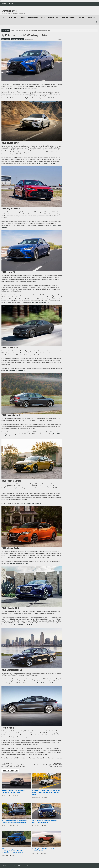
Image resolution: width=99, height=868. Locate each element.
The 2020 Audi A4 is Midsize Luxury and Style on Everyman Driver (45, 821)
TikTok (82, 18)
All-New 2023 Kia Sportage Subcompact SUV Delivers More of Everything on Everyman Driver (46, 792)
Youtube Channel (69, 18)
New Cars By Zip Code (17, 18)
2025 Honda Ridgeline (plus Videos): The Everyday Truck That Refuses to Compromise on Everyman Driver (15, 851)
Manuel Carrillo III (49, 98)
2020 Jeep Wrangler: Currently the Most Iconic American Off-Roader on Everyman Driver (15, 766)
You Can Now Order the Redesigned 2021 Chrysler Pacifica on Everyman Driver (15, 821)
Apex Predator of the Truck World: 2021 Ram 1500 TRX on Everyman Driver (48, 766)
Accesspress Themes (25, 866)
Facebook (91, 18)
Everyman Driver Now (17, 39)
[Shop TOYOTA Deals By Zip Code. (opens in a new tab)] (46, 164)
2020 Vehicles (19, 31)
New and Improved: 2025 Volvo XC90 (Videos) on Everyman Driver (14, 791)
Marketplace (53, 18)
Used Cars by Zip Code (37, 18)
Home (3, 18)
